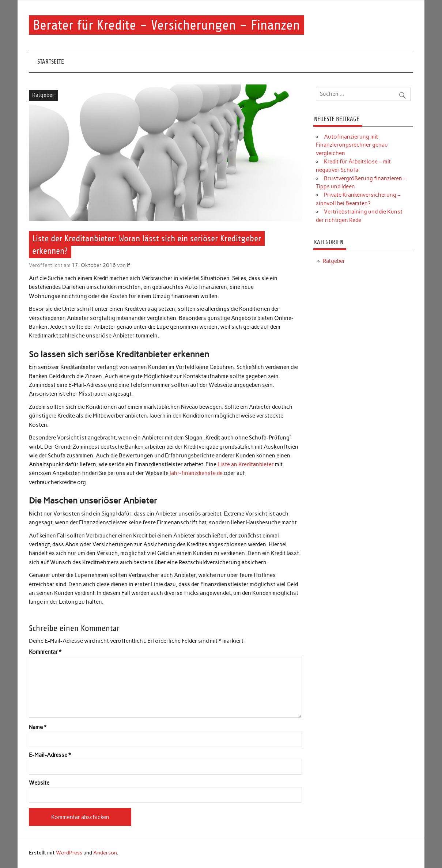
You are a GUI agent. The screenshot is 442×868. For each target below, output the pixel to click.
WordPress (69, 853)
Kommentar (45, 652)
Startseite (51, 62)
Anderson (105, 853)
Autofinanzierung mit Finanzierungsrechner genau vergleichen (352, 145)
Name (38, 727)
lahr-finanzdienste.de (196, 473)
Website (39, 783)
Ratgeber (43, 95)
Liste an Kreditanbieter (246, 464)
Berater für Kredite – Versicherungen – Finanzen (166, 25)
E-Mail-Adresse (50, 755)
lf (129, 265)
